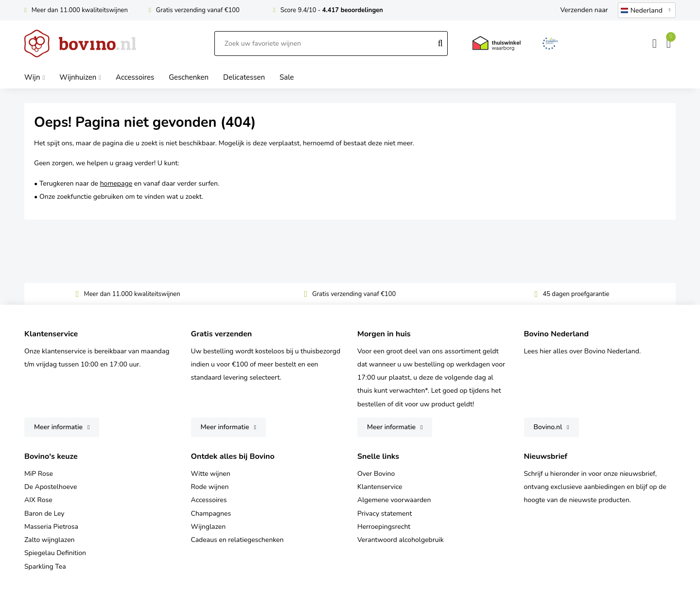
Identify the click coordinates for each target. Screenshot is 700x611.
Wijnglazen (209, 527)
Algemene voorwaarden (394, 500)
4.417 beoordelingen (353, 10)
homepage (116, 183)
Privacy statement (385, 514)
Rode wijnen (210, 487)
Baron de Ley (44, 514)
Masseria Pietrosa (51, 527)
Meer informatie (58, 427)
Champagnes (211, 514)
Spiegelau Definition (55, 553)
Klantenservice (380, 487)
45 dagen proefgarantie (576, 294)
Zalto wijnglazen (50, 540)
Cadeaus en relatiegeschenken (237, 540)
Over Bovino (376, 474)
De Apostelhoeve (51, 487)
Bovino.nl (548, 427)
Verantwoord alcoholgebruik (401, 540)
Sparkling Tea (45, 567)
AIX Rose (38, 500)
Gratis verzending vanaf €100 (198, 10)
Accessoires (209, 500)
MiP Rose (39, 474)
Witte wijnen (211, 474)
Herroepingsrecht (384, 527)
